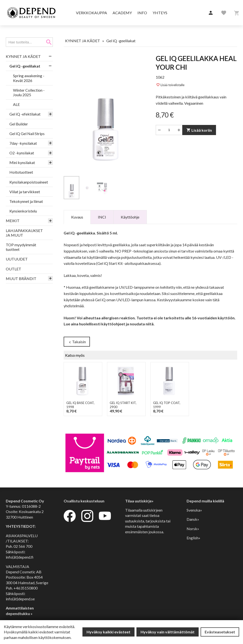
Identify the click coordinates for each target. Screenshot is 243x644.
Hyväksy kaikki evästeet (108, 632)
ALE (16, 104)
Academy (122, 13)
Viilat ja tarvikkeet (25, 192)
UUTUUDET (17, 259)
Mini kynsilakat (22, 162)
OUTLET (13, 269)
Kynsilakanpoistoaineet (29, 182)
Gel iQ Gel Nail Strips (27, 134)
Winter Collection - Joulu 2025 (29, 92)
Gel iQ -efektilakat (25, 114)
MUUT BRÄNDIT (21, 278)
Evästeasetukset (220, 632)
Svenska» (194, 510)
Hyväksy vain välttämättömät (168, 632)
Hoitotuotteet (21, 172)
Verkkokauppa (91, 13)
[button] (211, 13)
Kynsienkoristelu (23, 211)
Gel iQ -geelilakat (25, 66)
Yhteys (160, 13)
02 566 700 (23, 546)
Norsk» (193, 529)
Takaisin (77, 342)
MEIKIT (13, 221)
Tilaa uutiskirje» (139, 501)
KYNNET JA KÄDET (23, 56)
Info (142, 13)
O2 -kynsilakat (22, 153)
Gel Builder (19, 124)
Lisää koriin (199, 130)
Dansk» (193, 519)
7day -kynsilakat (23, 143)
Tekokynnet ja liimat (26, 201)
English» (193, 538)
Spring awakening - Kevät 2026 (29, 78)
